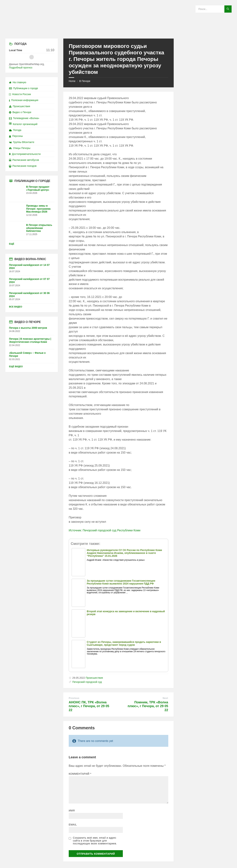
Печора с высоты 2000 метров (28, 328)
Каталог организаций (23, 124)
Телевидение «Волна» (24, 118)
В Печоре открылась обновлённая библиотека (39, 228)
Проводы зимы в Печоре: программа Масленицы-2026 (38, 209)
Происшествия (94, 678)
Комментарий (80, 774)
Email (73, 825)
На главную (18, 82)
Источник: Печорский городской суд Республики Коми (105, 530)
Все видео (16, 307)
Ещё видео (16, 367)
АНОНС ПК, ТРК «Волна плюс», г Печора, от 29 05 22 (89, 706)
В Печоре (85, 81)
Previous (74, 698)
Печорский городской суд (87, 682)
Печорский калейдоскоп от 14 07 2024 (29, 266)
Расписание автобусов (24, 160)
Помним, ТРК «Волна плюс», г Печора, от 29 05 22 (148, 706)
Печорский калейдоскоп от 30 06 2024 (29, 295)
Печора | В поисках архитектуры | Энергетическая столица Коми (30, 340)
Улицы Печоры (20, 148)
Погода (15, 130)
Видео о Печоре (20, 112)
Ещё (12, 244)
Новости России (20, 94)
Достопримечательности (25, 154)
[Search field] (214, 9)
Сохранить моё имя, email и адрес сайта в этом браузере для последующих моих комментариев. (95, 841)
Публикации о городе (24, 88)
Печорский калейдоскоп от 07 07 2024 (29, 281)
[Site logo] (118, 31)
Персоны (16, 136)
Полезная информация (24, 100)
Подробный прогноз (21, 68)
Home (72, 81)
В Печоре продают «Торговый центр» (38, 188)
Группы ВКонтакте (22, 142)
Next (165, 698)
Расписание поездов (23, 166)
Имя (72, 811)
